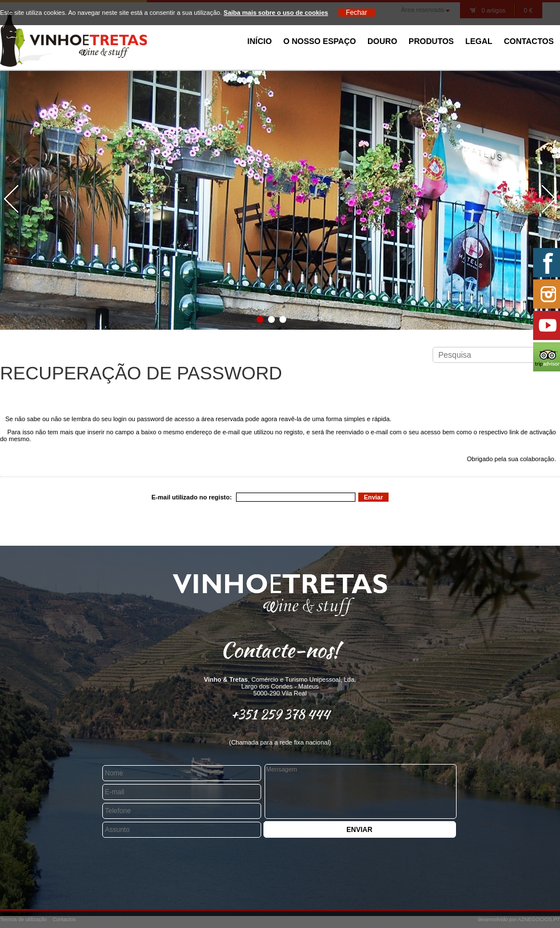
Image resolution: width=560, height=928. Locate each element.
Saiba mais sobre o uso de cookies (276, 13)
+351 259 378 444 (280, 714)
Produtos (431, 41)
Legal (479, 41)
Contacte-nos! (280, 650)
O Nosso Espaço (320, 41)
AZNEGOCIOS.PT (539, 919)
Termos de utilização (23, 919)
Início (260, 41)
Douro (382, 41)
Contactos (529, 41)
